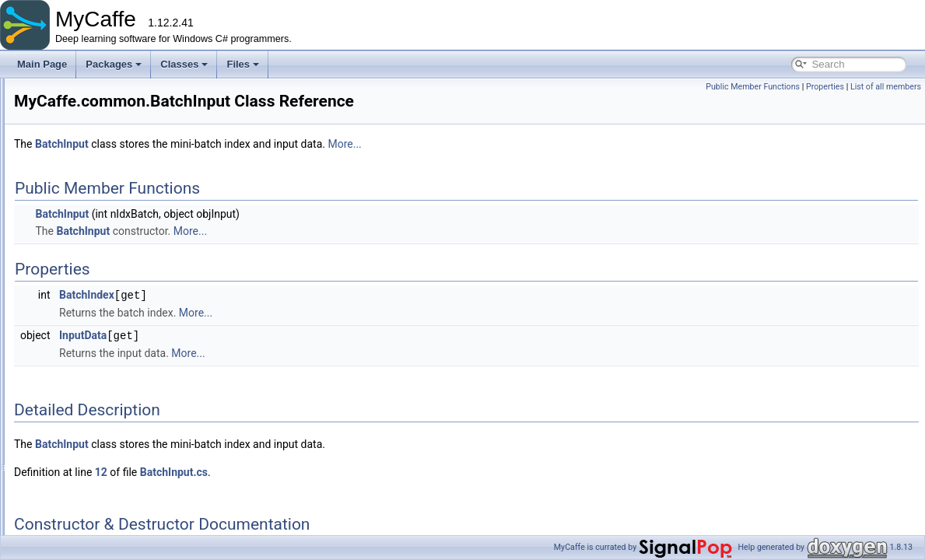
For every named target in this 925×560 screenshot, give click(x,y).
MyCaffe (31, 91)
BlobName (98, 331)
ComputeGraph (108, 382)
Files (243, 64)
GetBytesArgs (105, 485)
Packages (114, 64)
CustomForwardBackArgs (130, 433)
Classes (184, 64)
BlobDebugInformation (123, 313)
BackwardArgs (106, 211)
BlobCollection (106, 296)
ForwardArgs (103, 467)
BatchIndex (281, 295)
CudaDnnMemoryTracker (128, 416)
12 (296, 471)
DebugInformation (113, 450)
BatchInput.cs (368, 471)
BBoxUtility (99, 245)
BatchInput (98, 228)
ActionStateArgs (110, 194)
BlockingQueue (108, 348)
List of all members (886, 87)
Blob (86, 279)
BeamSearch (103, 262)
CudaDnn (96, 399)
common (82, 177)
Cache (90, 365)
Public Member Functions (753, 87)
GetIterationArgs (110, 519)
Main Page (42, 64)
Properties (825, 87)
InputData (277, 334)
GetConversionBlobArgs (126, 502)
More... (539, 144)
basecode (84, 159)
